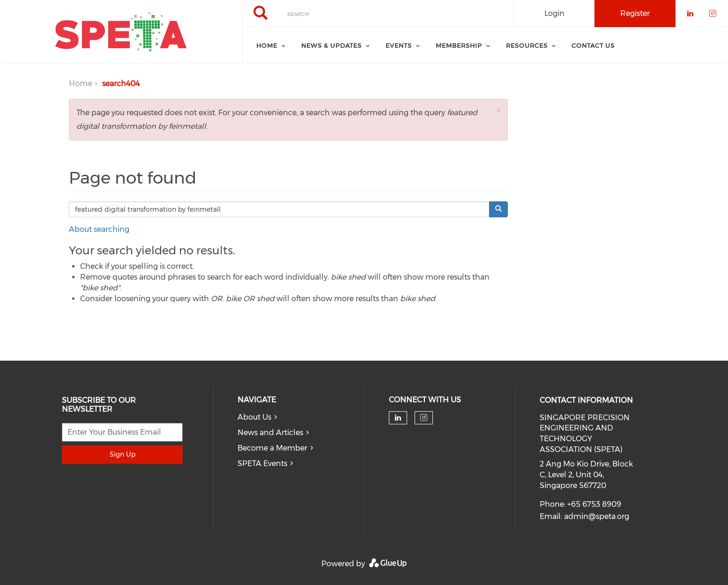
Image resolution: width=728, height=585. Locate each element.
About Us (254, 417)
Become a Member (272, 448)
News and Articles (270, 433)
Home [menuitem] (267, 45)
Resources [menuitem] (527, 45)
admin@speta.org (597, 516)
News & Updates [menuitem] (331, 45)
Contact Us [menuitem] (593, 45)
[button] (498, 110)
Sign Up (123, 454)
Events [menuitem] (399, 45)
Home (80, 84)
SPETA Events (262, 463)
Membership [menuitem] (459, 45)
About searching (99, 229)
